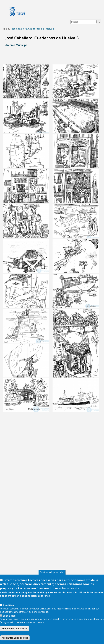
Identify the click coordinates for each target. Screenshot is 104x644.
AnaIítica (8, 605)
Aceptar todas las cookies (15, 638)
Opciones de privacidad (52, 572)
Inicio (6, 29)
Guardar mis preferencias (15, 629)
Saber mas (44, 596)
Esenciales (9, 616)
